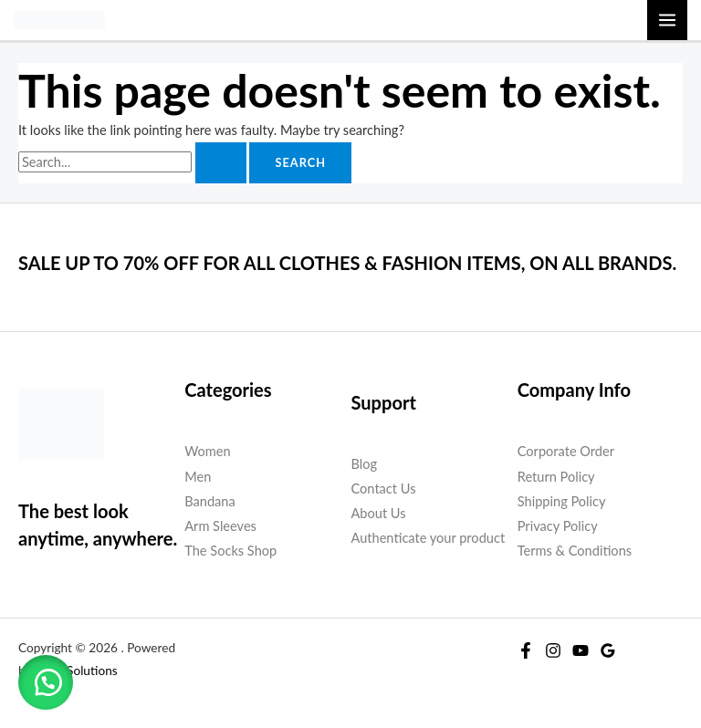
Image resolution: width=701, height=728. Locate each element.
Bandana (209, 501)
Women (207, 451)
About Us (379, 513)
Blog (365, 464)
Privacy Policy (558, 526)
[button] (46, 682)
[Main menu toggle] (667, 20)
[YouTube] (581, 650)
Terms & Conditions (575, 551)
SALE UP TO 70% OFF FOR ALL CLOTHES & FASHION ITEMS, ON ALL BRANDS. (347, 263)
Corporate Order (566, 451)
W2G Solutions (76, 671)
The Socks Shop (230, 551)
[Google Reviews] (608, 650)
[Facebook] (526, 650)
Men (198, 477)
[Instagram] (553, 650)
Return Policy (556, 477)
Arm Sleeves (220, 526)
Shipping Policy (562, 501)
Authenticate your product (429, 538)
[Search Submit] (221, 163)
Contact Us (384, 489)
